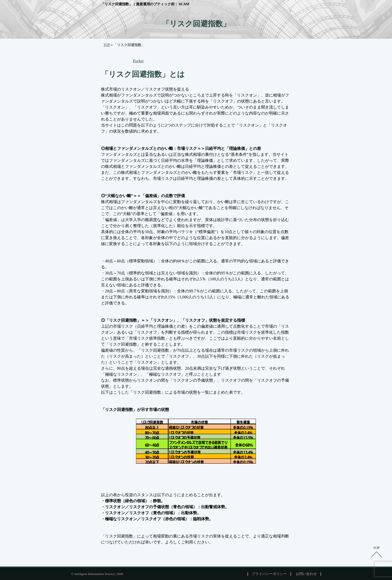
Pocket (138, 61)
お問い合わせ (306, 574)
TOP (107, 45)
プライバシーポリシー (269, 574)
